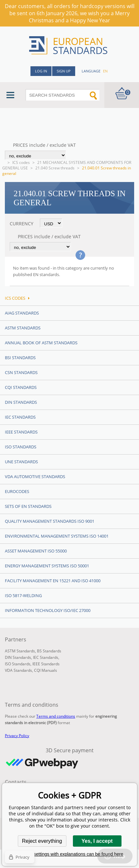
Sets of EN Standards (28, 506)
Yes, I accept (97, 841)
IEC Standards (20, 417)
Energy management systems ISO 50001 (47, 566)
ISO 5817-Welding (23, 595)
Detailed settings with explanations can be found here (70, 854)
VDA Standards (18, 670)
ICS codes (21, 162)
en (105, 71)
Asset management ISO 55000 (36, 551)
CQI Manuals (46, 670)
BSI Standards (20, 358)
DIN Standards (21, 402)
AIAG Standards (22, 313)
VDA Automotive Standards (35, 477)
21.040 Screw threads (55, 168)
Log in (41, 71)
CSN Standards (21, 372)
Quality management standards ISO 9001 (50, 521)
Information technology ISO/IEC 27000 (48, 610)
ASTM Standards (23, 328)
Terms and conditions (56, 716)
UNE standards (21, 462)
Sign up (64, 71)
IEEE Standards (21, 432)
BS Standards (49, 651)
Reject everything (42, 841)
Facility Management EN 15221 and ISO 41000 (53, 581)
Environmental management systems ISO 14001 (57, 536)
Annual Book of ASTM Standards (41, 343)
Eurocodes (17, 491)
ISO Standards (21, 447)
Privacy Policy (17, 736)
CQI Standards (21, 387)
